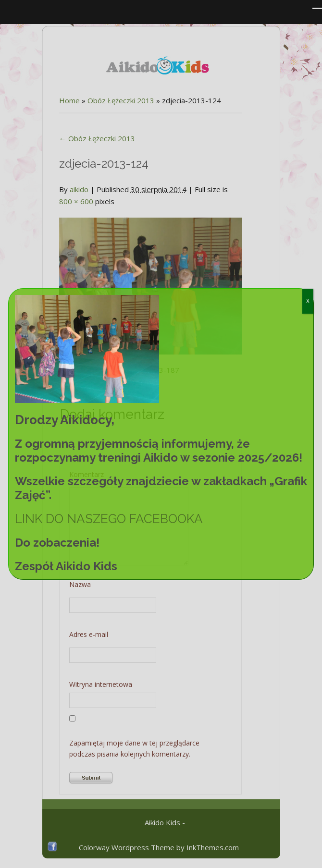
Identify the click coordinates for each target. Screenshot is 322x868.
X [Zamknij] (308, 301)
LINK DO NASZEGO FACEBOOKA (109, 519)
